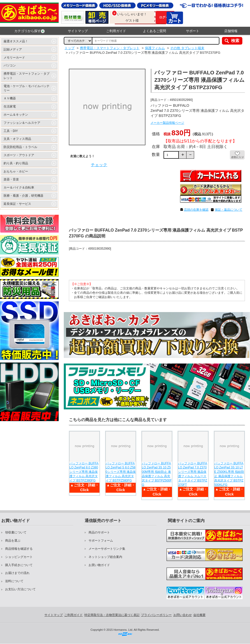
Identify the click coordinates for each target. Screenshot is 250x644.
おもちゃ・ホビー (16, 171)
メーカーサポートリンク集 (107, 549)
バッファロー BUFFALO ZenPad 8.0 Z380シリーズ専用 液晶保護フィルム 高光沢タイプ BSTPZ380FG (84, 472)
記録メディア (13, 49)
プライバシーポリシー (156, 615)
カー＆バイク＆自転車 (19, 187)
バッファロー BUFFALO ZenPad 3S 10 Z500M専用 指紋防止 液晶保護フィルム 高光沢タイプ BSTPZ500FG (157, 474)
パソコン (10, 65)
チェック (99, 165)
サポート (193, 31)
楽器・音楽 (11, 179)
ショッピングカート (19, 557)
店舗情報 (231, 31)
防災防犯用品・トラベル (20, 147)
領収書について (16, 532)
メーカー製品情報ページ (167, 123)
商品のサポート (99, 532)
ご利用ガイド (116, 31)
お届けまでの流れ (17, 573)
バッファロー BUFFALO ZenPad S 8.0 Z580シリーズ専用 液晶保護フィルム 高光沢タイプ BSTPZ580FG (121, 472)
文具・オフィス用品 (17, 139)
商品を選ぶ (13, 541)
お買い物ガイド (99, 565)
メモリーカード (14, 58)
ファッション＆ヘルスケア (22, 123)
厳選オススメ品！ (16, 41)
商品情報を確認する (19, 549)
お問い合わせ (183, 615)
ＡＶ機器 (10, 98)
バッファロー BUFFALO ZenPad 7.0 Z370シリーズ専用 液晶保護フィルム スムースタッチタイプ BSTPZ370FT (193, 474)
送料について (14, 581)
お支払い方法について (20, 589)
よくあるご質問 (154, 31)
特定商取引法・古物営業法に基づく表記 (112, 615)
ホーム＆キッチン (16, 115)
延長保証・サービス (17, 204)
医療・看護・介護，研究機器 (23, 196)
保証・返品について (229, 210)
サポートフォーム (101, 541)
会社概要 (199, 615)
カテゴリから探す (29, 31)
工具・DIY (11, 131)
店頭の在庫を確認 (196, 210)
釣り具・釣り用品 (16, 163)
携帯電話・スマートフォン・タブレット (27, 76)
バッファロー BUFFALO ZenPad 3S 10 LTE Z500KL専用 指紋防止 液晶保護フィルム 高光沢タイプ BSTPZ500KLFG (229, 474)
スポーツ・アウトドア (19, 155)
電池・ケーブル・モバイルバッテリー (27, 88)
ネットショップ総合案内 (105, 557)
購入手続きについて (19, 565)
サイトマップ (78, 31)
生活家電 (10, 106)
